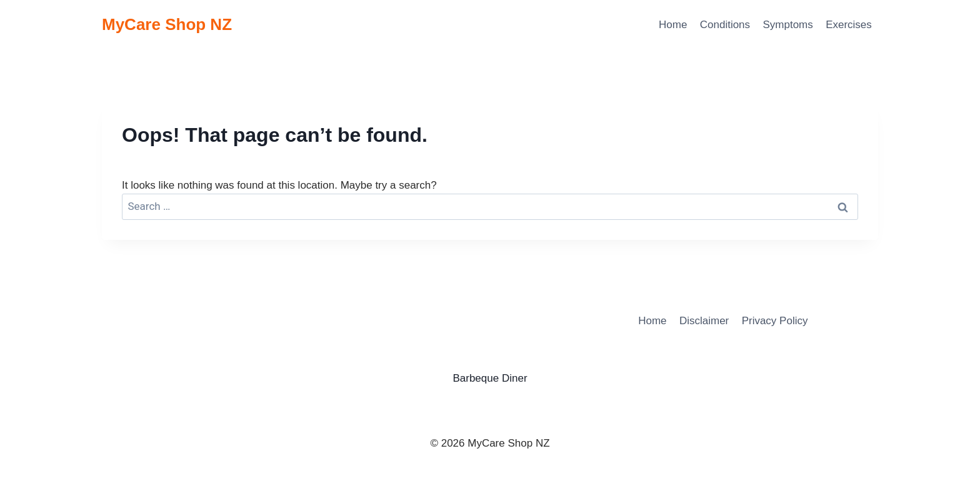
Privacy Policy (775, 321)
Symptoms (787, 25)
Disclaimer (704, 321)
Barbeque (476, 378)
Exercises (849, 25)
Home (673, 25)
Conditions (725, 25)
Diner (515, 378)
